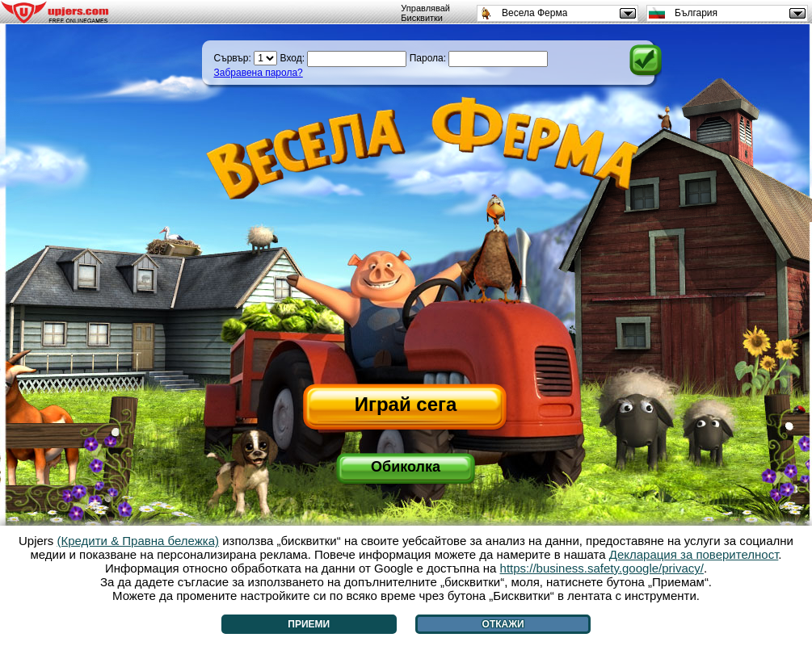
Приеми (309, 624)
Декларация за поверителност (694, 554)
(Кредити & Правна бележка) (139, 541)
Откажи (503, 624)
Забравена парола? (259, 73)
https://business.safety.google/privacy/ (602, 568)
